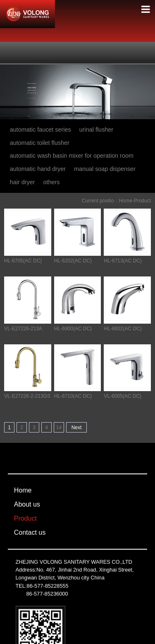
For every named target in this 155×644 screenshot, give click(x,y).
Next (77, 428)
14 (59, 428)
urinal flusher (96, 130)
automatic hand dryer (38, 169)
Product (142, 201)
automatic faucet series (41, 130)
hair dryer (23, 182)
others (52, 182)
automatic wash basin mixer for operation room (72, 156)
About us (27, 504)
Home (126, 201)
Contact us (30, 532)
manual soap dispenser (105, 169)
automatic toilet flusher (40, 143)
